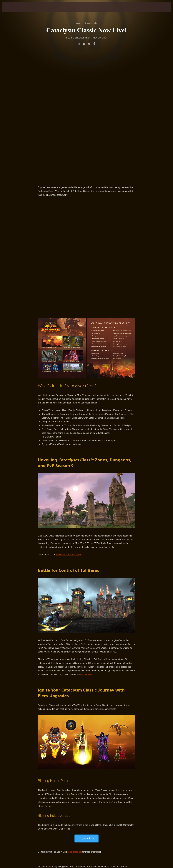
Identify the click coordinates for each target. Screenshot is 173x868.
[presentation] (11, 7)
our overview (86, 547)
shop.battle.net (74, 725)
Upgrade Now (86, 711)
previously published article (69, 427)
